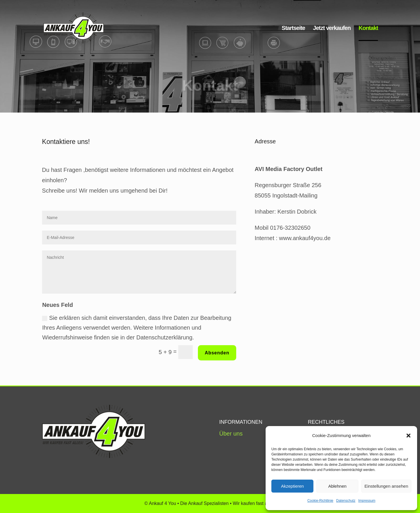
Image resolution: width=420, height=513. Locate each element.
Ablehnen (337, 486)
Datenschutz (346, 501)
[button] (408, 436)
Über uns (231, 434)
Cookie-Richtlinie (320, 501)
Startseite (293, 29)
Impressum (367, 501)
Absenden (217, 353)
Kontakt (368, 29)
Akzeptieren (292, 486)
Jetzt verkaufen (332, 29)
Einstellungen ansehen (386, 486)
